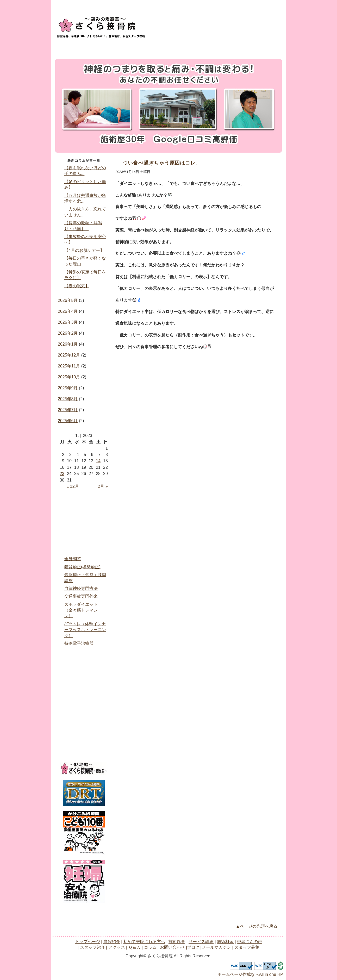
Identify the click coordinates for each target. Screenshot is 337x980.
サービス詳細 (125, 47)
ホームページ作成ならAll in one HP (250, 974)
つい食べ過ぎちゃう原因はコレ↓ (161, 163)
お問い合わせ (160, 25)
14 (98, 461)
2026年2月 (68, 333)
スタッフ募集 (84, 751)
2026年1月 (68, 344)
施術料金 (153, 47)
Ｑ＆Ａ (84, 696)
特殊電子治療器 (79, 643)
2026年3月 (68, 322)
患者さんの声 (182, 47)
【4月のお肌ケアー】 (84, 250)
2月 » (103, 486)
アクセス (238, 47)
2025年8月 (68, 399)
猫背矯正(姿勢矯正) (82, 567)
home (84, 505)
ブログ (84, 729)
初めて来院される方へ (84, 527)
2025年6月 (68, 421)
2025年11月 (69, 366)
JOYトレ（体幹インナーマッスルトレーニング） (85, 630)
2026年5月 (68, 300)
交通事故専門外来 (81, 596)
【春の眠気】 (77, 286)
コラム (84, 707)
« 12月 (73, 486)
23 (62, 474)
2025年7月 (68, 410)
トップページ (69, 47)
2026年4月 (68, 311)
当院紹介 (97, 47)
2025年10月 (69, 377)
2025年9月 (68, 388)
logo (101, 26)
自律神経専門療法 (81, 588)
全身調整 (73, 559)
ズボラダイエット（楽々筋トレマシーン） (83, 610)
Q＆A (267, 47)
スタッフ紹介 (210, 47)
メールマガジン (84, 740)
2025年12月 (69, 355)
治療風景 (84, 538)
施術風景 (177, 942)
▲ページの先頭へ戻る (257, 926)
